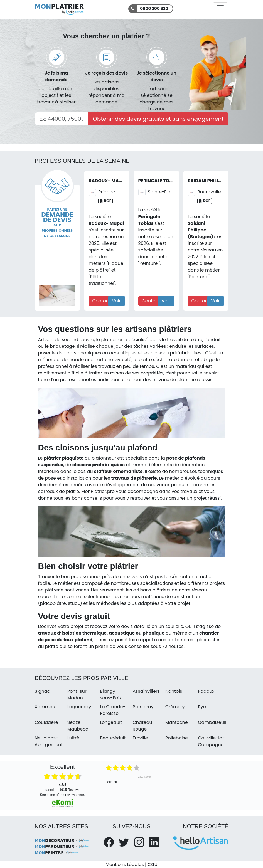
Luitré (73, 738)
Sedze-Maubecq (78, 726)
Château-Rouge (143, 726)
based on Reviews (62, 787)
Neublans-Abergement (49, 741)
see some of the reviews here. (62, 795)
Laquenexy (79, 707)
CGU (153, 865)
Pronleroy (143, 707)
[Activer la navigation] (220, 8)
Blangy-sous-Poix (111, 695)
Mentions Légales (125, 865)
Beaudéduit (113, 738)
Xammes (45, 707)
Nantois (174, 691)
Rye (202, 707)
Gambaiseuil (212, 722)
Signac (42, 691)
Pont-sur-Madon (78, 695)
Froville (140, 738)
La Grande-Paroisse (113, 710)
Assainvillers (146, 691)
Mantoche (177, 722)
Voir (116, 301)
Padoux (206, 691)
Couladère (46, 722)
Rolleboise (177, 738)
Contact (101, 301)
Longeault (111, 722)
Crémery (175, 707)
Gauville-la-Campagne (211, 741)
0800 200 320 (154, 8)
